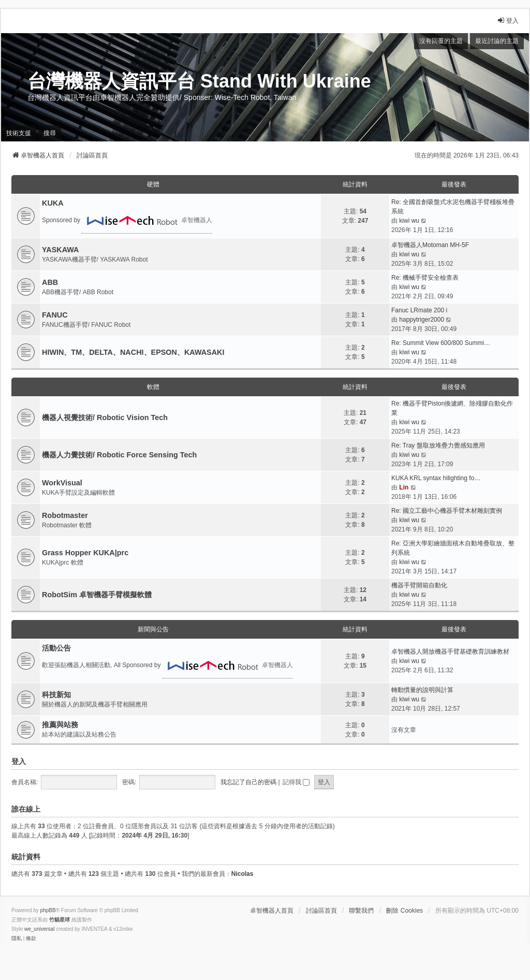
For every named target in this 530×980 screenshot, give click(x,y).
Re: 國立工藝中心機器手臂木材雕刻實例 (447, 511)
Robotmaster (65, 515)
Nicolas (242, 874)
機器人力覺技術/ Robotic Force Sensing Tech (119, 455)
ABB (50, 282)
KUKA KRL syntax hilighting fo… (436, 478)
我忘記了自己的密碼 (248, 782)
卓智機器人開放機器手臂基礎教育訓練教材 (450, 652)
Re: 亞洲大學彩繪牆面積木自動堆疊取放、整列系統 (453, 548)
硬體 (153, 184)
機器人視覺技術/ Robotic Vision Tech (105, 417)
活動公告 (56, 648)
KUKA (53, 203)
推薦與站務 (60, 725)
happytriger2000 (422, 320)
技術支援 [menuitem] (19, 133)
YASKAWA (60, 250)
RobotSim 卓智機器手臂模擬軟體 (97, 595)
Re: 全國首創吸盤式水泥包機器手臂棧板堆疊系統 (453, 207)
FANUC (55, 315)
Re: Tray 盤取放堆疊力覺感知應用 (438, 445)
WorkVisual (62, 483)
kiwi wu (409, 221)
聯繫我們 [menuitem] (361, 911)
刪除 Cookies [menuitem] (404, 911)
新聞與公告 (153, 629)
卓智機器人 (147, 221)
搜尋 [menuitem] (50, 133)
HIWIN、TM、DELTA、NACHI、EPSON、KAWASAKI (133, 352)
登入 (19, 761)
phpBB (48, 910)
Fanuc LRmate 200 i (419, 310)
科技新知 (56, 695)
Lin (404, 487)
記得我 (296, 782)
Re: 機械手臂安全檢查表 (425, 278)
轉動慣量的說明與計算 (422, 690)
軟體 (153, 387)
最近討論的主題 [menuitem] (497, 41)
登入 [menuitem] (508, 20)
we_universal (39, 929)
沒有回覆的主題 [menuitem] (441, 41)
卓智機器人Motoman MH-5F (430, 245)
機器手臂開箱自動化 (419, 585)
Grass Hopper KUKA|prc (85, 553)
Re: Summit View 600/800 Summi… (441, 343)
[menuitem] (17, 939)
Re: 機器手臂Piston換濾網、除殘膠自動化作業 (452, 408)
